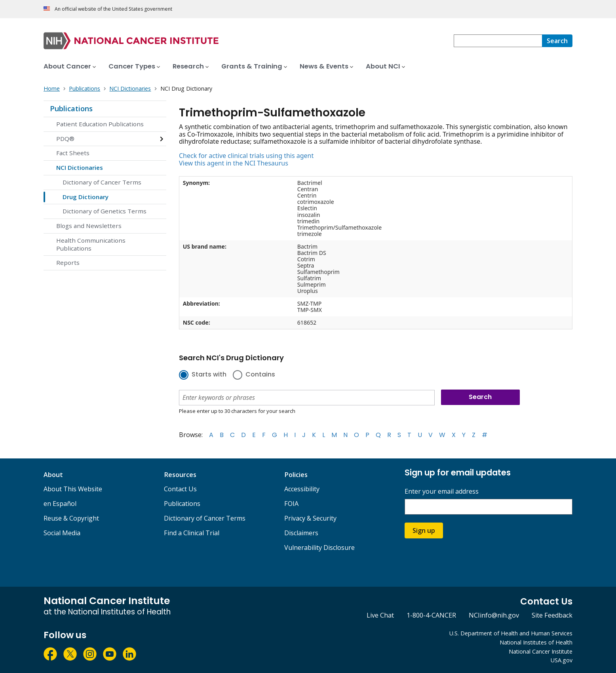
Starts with (209, 375)
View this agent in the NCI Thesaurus (234, 163)
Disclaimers (301, 533)
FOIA (291, 504)
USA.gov (562, 660)
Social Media (62, 533)
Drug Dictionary (86, 197)
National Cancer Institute (541, 651)
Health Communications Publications (91, 244)
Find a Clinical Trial (192, 533)
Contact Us (180, 489)
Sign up (424, 530)
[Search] (557, 41)
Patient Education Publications (100, 124)
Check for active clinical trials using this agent (246, 156)
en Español (60, 504)
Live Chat (380, 615)
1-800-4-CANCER (431, 615)
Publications (71, 108)
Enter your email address (442, 491)
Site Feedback (552, 615)
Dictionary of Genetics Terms (105, 211)
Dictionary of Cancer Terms (102, 182)
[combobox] (498, 41)
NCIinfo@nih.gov (494, 615)
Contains (260, 375)
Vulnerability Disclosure (319, 548)
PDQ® (65, 139)
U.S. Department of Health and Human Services (511, 633)
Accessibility (302, 489)
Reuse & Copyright (71, 518)
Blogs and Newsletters (89, 226)
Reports (68, 262)
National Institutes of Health (536, 642)
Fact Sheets (73, 153)
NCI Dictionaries (80, 167)
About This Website (73, 489)
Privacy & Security (310, 518)
